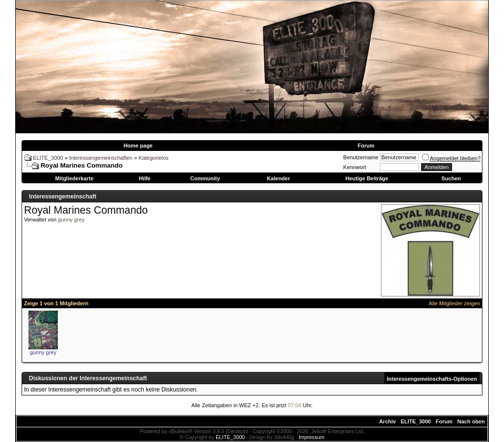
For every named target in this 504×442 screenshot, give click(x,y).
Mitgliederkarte (75, 178)
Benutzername (361, 157)
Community (205, 178)
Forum (366, 146)
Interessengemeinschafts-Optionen (432, 379)
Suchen (451, 178)
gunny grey (71, 220)
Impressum (312, 437)
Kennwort (354, 167)
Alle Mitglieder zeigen (454, 303)
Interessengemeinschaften (101, 158)
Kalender (278, 178)
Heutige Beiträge (366, 178)
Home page (138, 146)
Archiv (387, 421)
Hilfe (145, 178)
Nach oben (471, 421)
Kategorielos (154, 158)
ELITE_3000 (48, 158)
